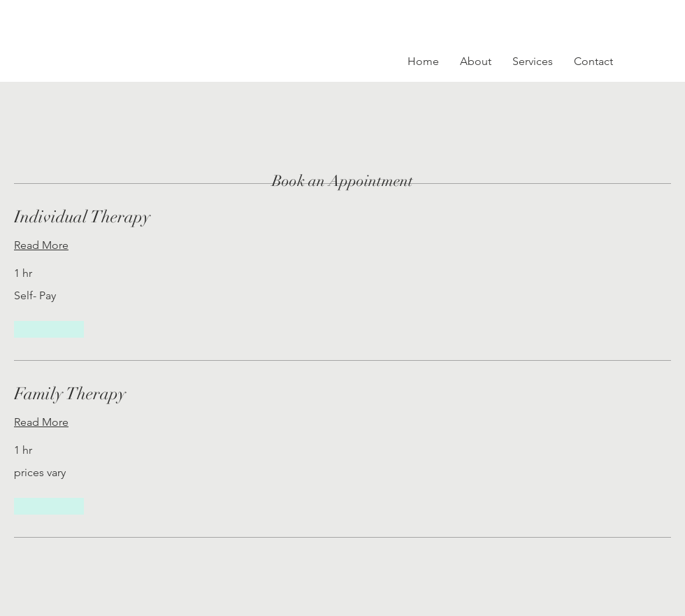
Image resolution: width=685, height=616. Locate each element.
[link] (342, 217)
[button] (49, 329)
